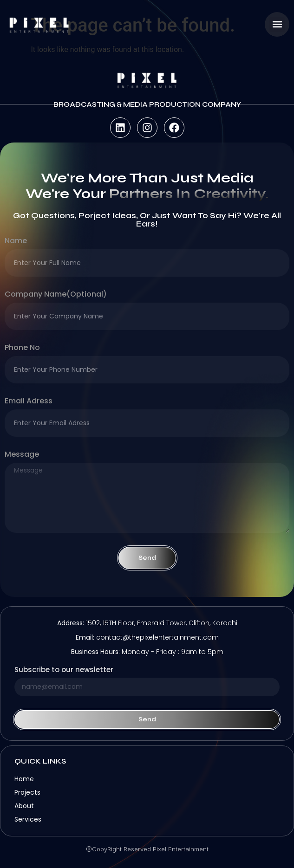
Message (22, 455)
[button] (277, 24)
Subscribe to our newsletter (64, 670)
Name (16, 242)
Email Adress (29, 402)
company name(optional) (56, 295)
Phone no (22, 348)
